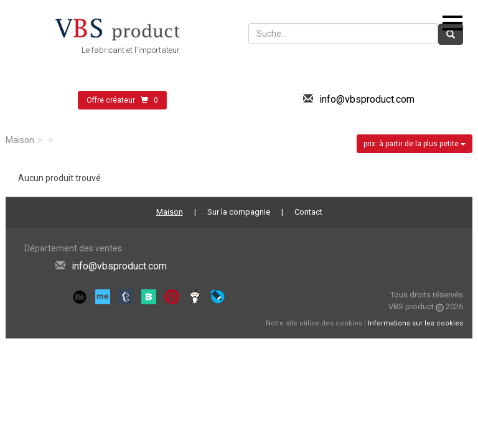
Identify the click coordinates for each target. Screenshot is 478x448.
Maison (20, 140)
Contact (308, 212)
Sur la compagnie (239, 212)
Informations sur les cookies (415, 323)
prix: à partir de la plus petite (415, 144)
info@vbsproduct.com (367, 99)
